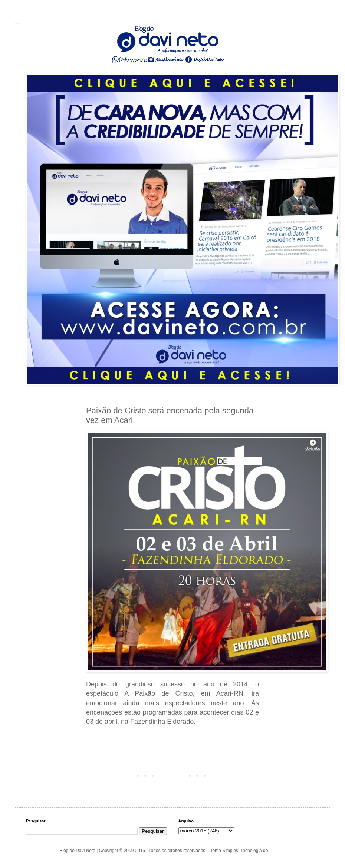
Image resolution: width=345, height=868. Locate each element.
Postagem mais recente (111, 775)
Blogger (277, 851)
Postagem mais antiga (235, 775)
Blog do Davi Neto (18, 23)
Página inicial (174, 775)
